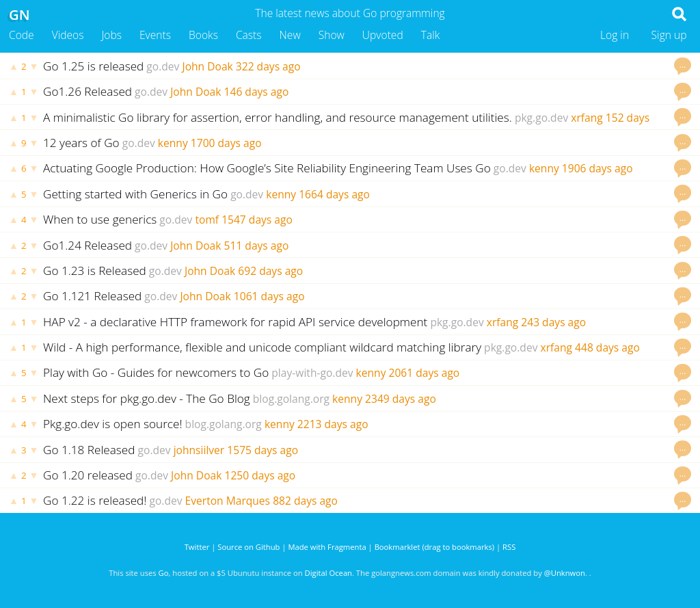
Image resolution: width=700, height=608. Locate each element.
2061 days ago (425, 373)
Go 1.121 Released (92, 296)
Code (22, 35)
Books (203, 35)
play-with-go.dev (312, 373)
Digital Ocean (328, 573)
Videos (68, 35)
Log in (615, 35)
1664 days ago (334, 194)
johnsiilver (199, 450)
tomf (207, 220)
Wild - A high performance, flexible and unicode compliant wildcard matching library (262, 347)
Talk (431, 35)
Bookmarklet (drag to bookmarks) (434, 547)
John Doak (207, 66)
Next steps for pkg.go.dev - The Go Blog (147, 398)
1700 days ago (226, 143)
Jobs (111, 35)
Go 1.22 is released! (95, 500)
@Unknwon (565, 573)
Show (332, 35)
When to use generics (100, 219)
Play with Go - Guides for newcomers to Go (156, 372)
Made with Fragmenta (327, 547)
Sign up (669, 35)
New (290, 35)
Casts (249, 35)
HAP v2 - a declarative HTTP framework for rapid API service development (235, 322)
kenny (173, 143)
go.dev (163, 66)
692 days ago (270, 271)
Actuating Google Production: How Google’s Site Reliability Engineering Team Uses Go (267, 168)
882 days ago (305, 501)
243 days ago (553, 322)
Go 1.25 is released (93, 66)
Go (164, 573)
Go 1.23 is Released (95, 270)
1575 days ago (262, 450)
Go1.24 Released (87, 245)
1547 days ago (257, 220)
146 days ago (257, 92)
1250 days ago (260, 475)
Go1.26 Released (87, 91)
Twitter (197, 547)
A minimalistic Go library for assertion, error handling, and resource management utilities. (278, 117)
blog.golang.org (291, 399)
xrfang (587, 118)
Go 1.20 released (88, 475)
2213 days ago (333, 424)
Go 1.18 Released (89, 450)
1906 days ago (597, 168)
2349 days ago (401, 399)
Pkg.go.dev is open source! (113, 424)
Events (155, 35)
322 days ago (268, 66)
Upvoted (383, 35)
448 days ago (607, 347)
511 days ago (257, 246)
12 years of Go (81, 143)
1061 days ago (269, 296)
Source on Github (248, 547)
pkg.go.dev (541, 118)
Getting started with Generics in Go (135, 194)
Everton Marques (228, 501)
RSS (509, 547)
